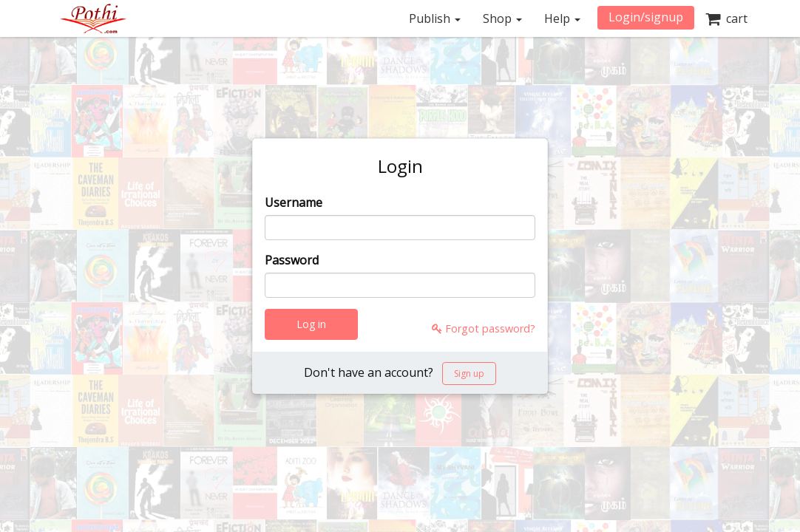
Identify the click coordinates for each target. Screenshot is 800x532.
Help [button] (562, 18)
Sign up (469, 374)
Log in (311, 324)
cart (726, 18)
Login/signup (646, 17)
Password (292, 260)
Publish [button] (435, 18)
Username (294, 202)
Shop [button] (502, 18)
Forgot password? (484, 328)
